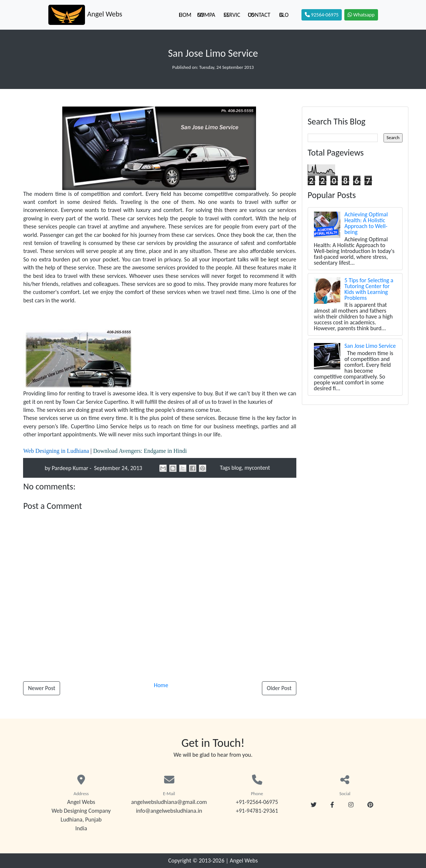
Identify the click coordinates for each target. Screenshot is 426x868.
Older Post (279, 688)
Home (185, 15)
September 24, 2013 (117, 468)
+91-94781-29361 (257, 811)
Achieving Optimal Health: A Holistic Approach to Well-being (366, 223)
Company (206, 15)
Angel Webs (244, 860)
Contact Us (259, 15)
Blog (284, 15)
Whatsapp (361, 15)
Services (232, 15)
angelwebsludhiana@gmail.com (169, 802)
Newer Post (41, 688)
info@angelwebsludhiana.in (169, 811)
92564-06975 (322, 15)
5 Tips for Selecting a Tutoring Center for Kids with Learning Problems (369, 289)
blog (237, 468)
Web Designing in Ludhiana (56, 451)
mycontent (258, 468)
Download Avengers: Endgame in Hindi (140, 451)
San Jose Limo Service (370, 346)
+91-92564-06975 (257, 802)
